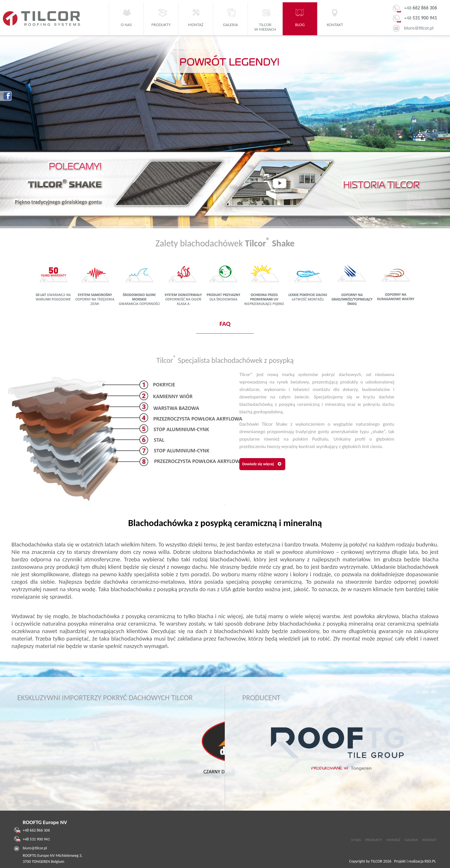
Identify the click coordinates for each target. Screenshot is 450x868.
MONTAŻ (393, 840)
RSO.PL (430, 861)
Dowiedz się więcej (258, 464)
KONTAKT (429, 840)
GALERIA (411, 840)
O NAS (356, 840)
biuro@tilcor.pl (419, 28)
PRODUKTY (374, 840)
